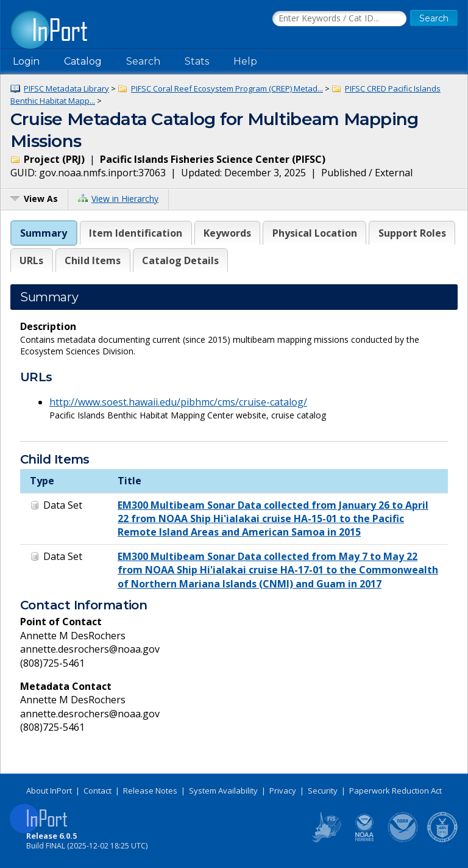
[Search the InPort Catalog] (339, 19)
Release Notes (150, 791)
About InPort (49, 791)
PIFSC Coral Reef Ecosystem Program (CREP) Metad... (227, 88)
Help (245, 61)
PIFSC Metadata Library (66, 88)
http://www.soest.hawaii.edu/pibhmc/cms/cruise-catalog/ (178, 402)
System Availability (223, 791)
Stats (197, 61)
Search (143, 61)
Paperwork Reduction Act (395, 791)
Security (323, 791)
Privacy (283, 791)
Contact (97, 791)
